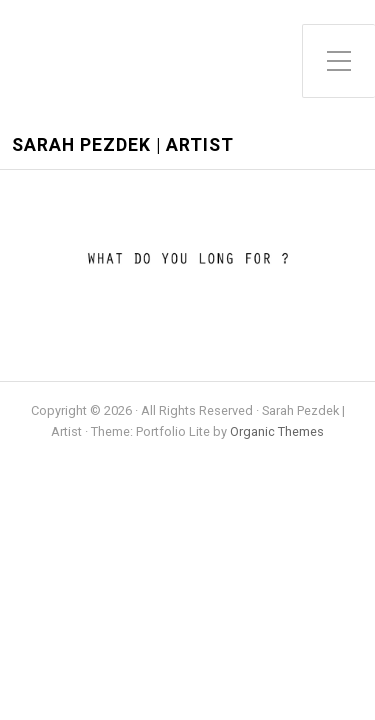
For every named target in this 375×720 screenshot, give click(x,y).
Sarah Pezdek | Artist (123, 145)
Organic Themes (277, 431)
